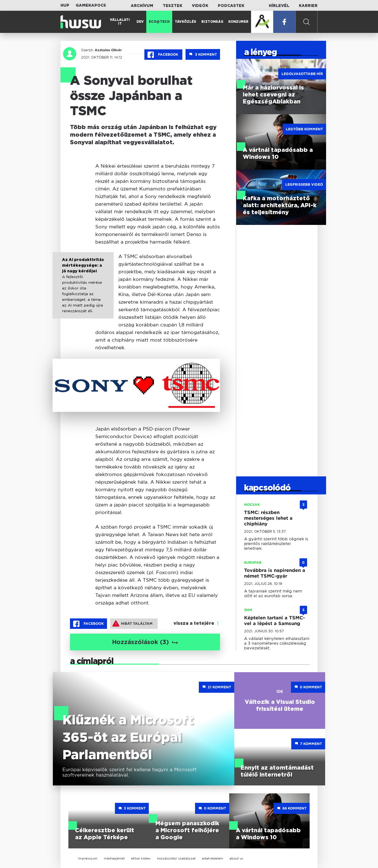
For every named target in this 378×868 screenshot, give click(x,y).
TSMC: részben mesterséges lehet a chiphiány (268, 518)
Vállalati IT (120, 22)
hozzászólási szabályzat (176, 858)
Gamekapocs (91, 5)
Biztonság (212, 22)
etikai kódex (141, 858)
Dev (140, 22)
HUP (65, 5)
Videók (200, 6)
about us (236, 858)
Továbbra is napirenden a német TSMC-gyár (275, 573)
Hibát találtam (132, 623)
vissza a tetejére (194, 623)
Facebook (163, 55)
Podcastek (231, 6)
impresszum (88, 858)
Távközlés (186, 22)
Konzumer (238, 22)
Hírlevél (279, 6)
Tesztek (173, 6)
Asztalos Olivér (108, 50)
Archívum (142, 6)
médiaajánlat (114, 858)
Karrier (308, 6)
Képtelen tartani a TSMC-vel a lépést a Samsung (274, 621)
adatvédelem (213, 858)
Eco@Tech (159, 22)
